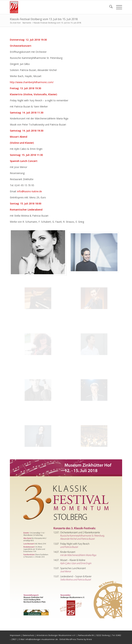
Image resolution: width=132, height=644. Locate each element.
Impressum (15, 635)
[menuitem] (109, 7)
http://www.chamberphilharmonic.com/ (32, 82)
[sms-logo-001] (55, 7)
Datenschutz (28, 635)
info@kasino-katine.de (30, 191)
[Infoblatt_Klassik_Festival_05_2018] (66, 539)
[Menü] (117, 7)
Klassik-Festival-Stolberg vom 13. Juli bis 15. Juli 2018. (44, 19)
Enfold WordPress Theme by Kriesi (76, 639)
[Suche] (109, 7)
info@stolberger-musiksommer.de (42, 639)
